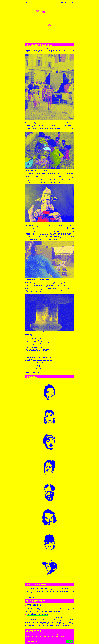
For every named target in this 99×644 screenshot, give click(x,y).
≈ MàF (27, 3)
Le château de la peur (38, 615)
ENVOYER (70, 641)
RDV (67, 3)
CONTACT (72, 3)
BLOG (63, 3)
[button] (37, 11)
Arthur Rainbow (35, 605)
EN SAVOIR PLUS (29, 597)
